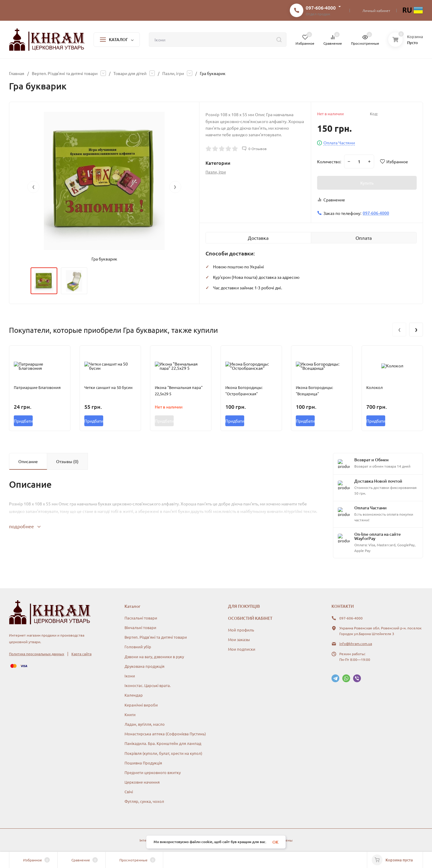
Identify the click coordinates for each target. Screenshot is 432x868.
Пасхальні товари (141, 618)
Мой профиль (241, 630)
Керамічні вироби (141, 705)
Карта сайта (81, 654)
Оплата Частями (339, 143)
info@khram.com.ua (356, 643)
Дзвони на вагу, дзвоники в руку (154, 657)
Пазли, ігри (173, 73)
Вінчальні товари (140, 627)
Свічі (129, 792)
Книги (130, 714)
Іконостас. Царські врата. (148, 685)
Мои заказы (239, 639)
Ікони (130, 676)
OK (275, 842)
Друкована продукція (144, 666)
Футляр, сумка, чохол (144, 801)
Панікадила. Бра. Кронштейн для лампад (163, 743)
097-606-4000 (321, 8)
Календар (134, 695)
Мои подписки (242, 649)
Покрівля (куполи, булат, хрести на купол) (163, 753)
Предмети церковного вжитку (153, 772)
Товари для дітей (130, 73)
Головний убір (138, 647)
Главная (17, 73)
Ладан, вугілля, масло (145, 724)
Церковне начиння (142, 782)
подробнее (25, 526)
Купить (367, 183)
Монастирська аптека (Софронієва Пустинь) (165, 734)
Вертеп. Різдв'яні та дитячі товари (65, 73)
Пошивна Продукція (143, 763)
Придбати (23, 421)
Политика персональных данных (37, 654)
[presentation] (33, 187)
